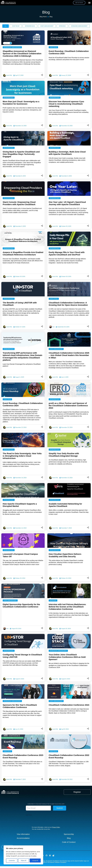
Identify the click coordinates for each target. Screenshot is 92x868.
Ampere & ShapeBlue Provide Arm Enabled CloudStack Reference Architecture (23, 254)
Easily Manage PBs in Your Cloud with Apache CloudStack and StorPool (67, 254)
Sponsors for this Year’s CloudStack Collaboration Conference (20, 706)
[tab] (6, 26)
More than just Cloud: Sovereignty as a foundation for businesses (21, 103)
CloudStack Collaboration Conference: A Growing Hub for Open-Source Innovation (68, 304)
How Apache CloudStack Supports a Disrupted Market (20, 505)
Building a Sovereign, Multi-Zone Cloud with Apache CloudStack (67, 153)
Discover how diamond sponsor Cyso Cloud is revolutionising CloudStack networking (66, 104)
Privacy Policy (56, 827)
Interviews (53, 600)
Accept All (35, 861)
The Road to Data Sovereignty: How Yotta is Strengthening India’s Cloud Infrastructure (22, 456)
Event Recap (53, 47)
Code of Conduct (69, 842)
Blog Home (43, 17)
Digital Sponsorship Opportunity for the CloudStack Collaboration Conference (21, 606)
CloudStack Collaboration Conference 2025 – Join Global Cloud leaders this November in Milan (69, 355)
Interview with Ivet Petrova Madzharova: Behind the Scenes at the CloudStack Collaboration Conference (67, 607)
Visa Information (23, 834)
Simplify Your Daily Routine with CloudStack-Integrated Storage (64, 455)
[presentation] (39, 820)
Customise (12, 861)
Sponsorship (69, 834)
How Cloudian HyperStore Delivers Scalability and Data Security (65, 555)
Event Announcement (56, 349)
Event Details (54, 299)
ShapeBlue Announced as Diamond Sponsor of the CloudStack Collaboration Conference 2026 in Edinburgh (22, 54)
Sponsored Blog (9, 98)
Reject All (24, 861)
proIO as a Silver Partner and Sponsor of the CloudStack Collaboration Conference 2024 (68, 406)
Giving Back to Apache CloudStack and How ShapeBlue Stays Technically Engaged (21, 154)
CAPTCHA (29, 815)
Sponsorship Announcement (12, 47)
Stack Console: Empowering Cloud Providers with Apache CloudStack (19, 203)
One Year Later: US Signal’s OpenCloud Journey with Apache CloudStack (67, 203)
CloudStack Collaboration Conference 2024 (69, 705)
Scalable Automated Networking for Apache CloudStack (65, 505)
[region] (23, 855)
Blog (69, 838)
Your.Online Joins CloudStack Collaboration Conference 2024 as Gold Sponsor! (67, 657)
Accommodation (23, 838)
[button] (89, 3)
